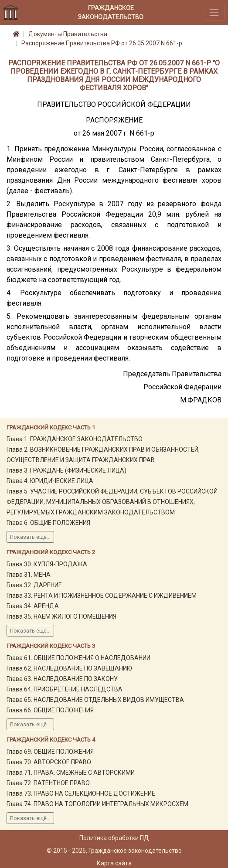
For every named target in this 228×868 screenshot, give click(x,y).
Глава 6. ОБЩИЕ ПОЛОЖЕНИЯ (48, 523)
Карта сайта (114, 863)
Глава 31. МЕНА (29, 575)
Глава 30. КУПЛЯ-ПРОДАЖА (47, 564)
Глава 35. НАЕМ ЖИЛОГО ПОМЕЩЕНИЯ (61, 616)
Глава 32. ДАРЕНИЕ (34, 585)
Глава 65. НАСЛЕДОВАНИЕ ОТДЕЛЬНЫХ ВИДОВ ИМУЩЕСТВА (95, 700)
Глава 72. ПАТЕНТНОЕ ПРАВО (48, 783)
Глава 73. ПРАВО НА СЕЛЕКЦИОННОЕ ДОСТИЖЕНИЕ (81, 793)
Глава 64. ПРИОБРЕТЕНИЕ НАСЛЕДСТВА (65, 689)
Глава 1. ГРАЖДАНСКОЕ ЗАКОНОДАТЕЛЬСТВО (75, 439)
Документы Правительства (68, 34)
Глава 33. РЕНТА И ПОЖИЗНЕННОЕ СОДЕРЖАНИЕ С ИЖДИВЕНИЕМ (102, 596)
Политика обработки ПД (114, 838)
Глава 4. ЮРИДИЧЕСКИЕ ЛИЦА (50, 481)
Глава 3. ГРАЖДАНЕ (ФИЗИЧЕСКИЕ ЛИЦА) (66, 470)
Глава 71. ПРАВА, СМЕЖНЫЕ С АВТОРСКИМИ (71, 773)
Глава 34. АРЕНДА (33, 606)
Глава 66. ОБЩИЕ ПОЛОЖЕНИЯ (50, 710)
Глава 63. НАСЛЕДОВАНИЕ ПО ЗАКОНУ (62, 679)
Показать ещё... (30, 537)
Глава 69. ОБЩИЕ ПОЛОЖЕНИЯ (50, 752)
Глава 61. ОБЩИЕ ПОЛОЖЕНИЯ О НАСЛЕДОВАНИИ (78, 658)
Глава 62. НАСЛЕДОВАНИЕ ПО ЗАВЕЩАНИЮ (69, 668)
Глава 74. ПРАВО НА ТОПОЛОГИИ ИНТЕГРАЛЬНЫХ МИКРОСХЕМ (97, 804)
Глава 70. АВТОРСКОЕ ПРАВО (49, 762)
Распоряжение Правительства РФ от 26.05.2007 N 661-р (102, 43)
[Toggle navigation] (214, 12)
